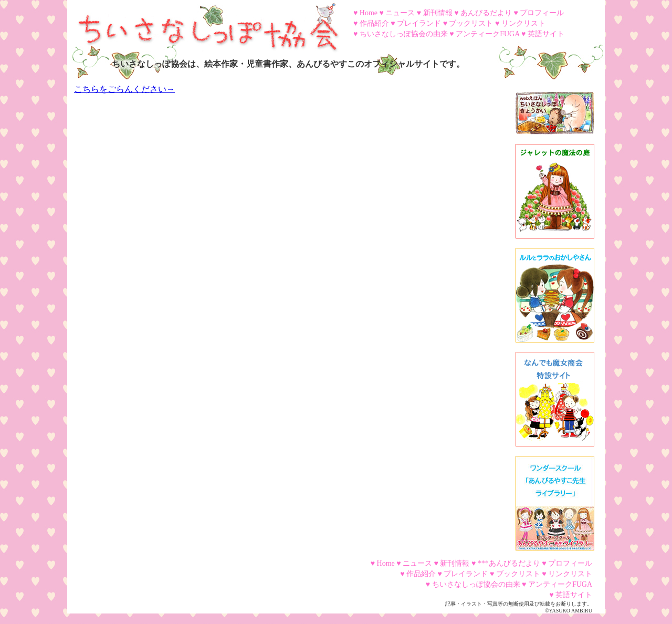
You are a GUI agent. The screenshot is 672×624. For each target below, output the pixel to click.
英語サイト (546, 34)
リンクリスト (523, 23)
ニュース (400, 13)
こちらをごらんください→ (124, 89)
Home (369, 13)
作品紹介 (374, 23)
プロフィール (542, 13)
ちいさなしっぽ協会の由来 (404, 34)
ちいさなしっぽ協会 (204, 24)
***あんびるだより (509, 563)
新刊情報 (438, 13)
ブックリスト (471, 23)
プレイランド (419, 23)
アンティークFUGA (487, 34)
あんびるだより (486, 13)
